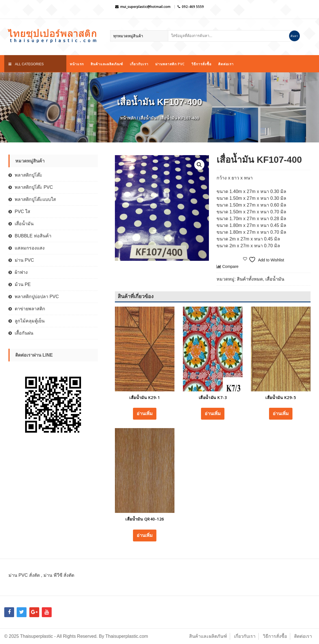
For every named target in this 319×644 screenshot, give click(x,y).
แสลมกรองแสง (30, 248)
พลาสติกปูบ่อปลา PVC (37, 297)
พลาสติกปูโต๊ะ (29, 175)
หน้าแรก (77, 64)
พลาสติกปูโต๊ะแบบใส (35, 199)
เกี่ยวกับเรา (139, 64)
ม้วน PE (23, 284)
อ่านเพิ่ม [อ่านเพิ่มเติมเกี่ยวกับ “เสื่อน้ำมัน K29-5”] (281, 414)
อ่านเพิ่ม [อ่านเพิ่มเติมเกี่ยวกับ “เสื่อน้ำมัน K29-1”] (145, 414)
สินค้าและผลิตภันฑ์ (208, 636)
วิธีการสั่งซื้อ (201, 64)
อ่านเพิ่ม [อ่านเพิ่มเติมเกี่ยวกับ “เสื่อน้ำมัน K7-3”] (213, 414)
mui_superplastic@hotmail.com (145, 7)
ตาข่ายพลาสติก (30, 309)
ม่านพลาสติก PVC (170, 64)
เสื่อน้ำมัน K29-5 (281, 397)
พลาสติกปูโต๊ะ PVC (34, 187)
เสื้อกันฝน (24, 333)
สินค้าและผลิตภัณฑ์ (107, 64)
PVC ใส (22, 212)
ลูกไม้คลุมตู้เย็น (30, 321)
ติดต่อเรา (226, 64)
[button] (199, 165)
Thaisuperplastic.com (127, 636)
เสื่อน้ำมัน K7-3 (213, 397)
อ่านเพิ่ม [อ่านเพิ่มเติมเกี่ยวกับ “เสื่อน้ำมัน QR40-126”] (145, 535)
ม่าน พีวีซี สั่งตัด (59, 575)
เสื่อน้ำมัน (148, 118)
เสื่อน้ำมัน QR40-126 (145, 519)
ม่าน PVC (24, 260)
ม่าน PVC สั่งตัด (24, 575)
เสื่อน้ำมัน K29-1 (145, 397)
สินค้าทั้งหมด (250, 279)
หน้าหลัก (128, 118)
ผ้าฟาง (21, 272)
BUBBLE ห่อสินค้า (33, 236)
